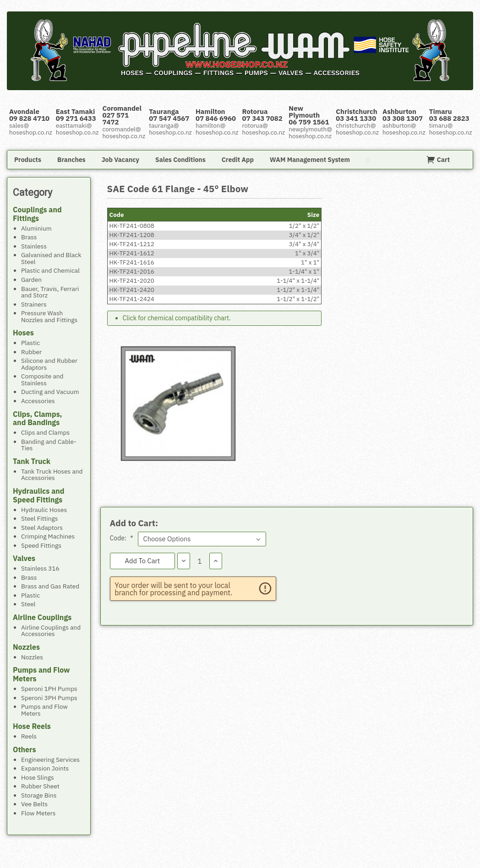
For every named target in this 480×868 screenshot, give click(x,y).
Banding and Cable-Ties (49, 445)
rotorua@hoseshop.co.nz (264, 129)
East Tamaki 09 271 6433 (76, 115)
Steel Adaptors (42, 527)
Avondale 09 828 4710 (29, 115)
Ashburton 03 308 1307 (403, 115)
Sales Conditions (180, 160)
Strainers (34, 304)
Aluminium (36, 228)
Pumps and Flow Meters (44, 709)
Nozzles (32, 657)
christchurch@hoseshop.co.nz (357, 129)
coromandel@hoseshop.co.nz (124, 132)
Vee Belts (34, 804)
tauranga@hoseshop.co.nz (170, 129)
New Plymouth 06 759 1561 (309, 115)
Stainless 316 (40, 568)
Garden (31, 279)
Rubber (31, 352)
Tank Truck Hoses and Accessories (52, 474)
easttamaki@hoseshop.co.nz (77, 129)
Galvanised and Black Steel (51, 258)
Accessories (38, 401)
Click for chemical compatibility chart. (177, 318)
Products (28, 160)
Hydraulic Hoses (44, 509)
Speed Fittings (41, 545)
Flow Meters (38, 813)
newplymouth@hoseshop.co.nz (310, 132)
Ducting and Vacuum (50, 391)
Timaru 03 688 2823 (449, 115)
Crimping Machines (48, 536)
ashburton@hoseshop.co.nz (404, 129)
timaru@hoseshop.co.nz (451, 129)
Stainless (34, 246)
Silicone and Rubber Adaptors (49, 364)
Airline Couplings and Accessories (51, 630)
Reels (29, 736)
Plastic (30, 342)
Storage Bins (39, 795)
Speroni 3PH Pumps (49, 698)
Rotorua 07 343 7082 (262, 115)
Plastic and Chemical (50, 270)
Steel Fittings (40, 518)
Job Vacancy (120, 160)
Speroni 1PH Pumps (49, 688)
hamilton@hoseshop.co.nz (217, 129)
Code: (122, 538)
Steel (28, 604)
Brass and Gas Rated (50, 586)
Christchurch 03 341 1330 (357, 115)
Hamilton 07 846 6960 (216, 115)
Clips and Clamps (45, 432)
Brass (29, 237)
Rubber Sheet (40, 786)
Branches (71, 160)
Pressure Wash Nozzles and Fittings (49, 316)
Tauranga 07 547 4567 (169, 115)
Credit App (238, 160)
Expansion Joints (45, 768)
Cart (438, 160)
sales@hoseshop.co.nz (31, 129)
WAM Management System (310, 160)
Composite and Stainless (42, 379)
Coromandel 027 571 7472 (122, 115)
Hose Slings (38, 777)
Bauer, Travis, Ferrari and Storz (50, 292)
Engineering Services (50, 759)
